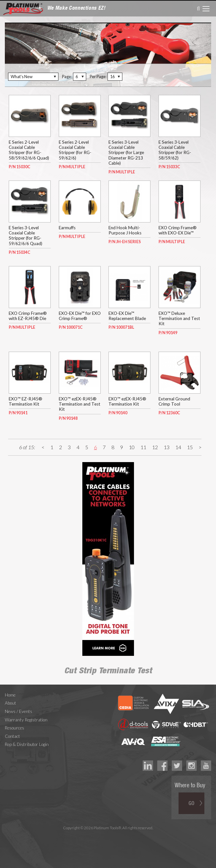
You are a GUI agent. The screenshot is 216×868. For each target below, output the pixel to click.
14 (178, 447)
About (10, 703)
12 (155, 447)
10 (132, 447)
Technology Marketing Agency (108, 835)
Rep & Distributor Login (27, 744)
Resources (15, 728)
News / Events (19, 711)
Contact (12, 736)
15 (190, 447)
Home (10, 695)
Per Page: (98, 77)
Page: (67, 77)
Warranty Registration (26, 720)
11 (143, 447)
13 (167, 447)
